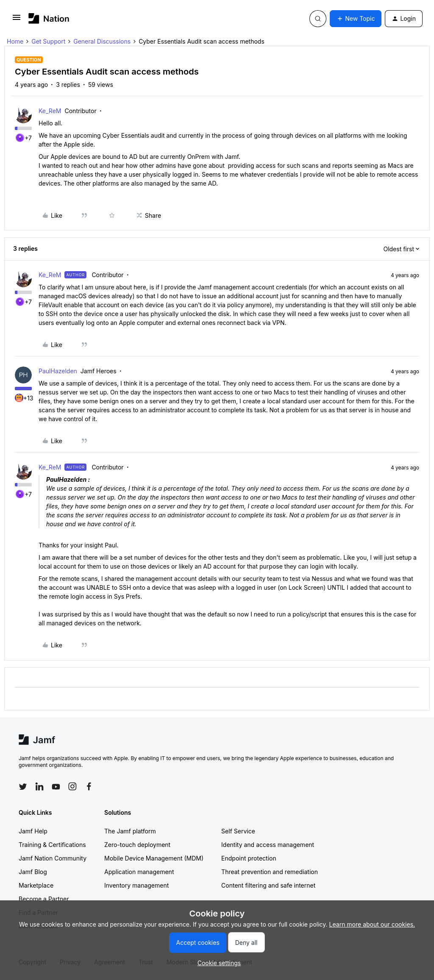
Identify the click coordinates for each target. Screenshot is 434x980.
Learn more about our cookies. (372, 924)
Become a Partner (44, 899)
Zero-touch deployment (137, 845)
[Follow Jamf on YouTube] (56, 786)
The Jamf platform (130, 831)
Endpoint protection (249, 858)
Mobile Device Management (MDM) (154, 858)
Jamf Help (33, 831)
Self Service (238, 831)
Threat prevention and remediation (270, 872)
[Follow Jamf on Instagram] (72, 786)
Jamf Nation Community (53, 858)
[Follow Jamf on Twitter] (23, 787)
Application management (139, 872)
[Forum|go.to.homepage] (49, 18)
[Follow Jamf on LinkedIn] (39, 786)
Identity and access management (268, 845)
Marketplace (36, 885)
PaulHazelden (58, 371)
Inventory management (136, 885)
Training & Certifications (52, 845)
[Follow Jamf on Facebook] (89, 786)
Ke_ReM (50, 111)
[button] (17, 20)
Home (15, 41)
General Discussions (102, 41)
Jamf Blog (33, 872)
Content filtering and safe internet (268, 885)
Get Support (48, 41)
